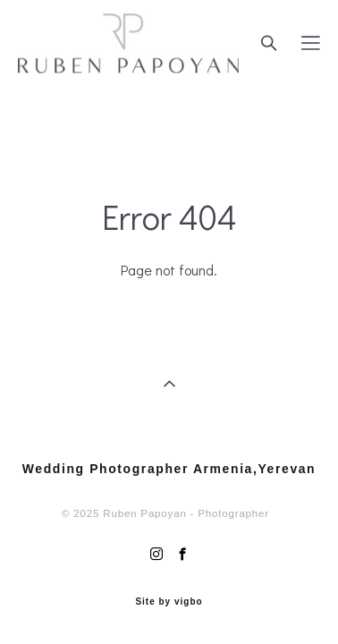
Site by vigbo (169, 598)
